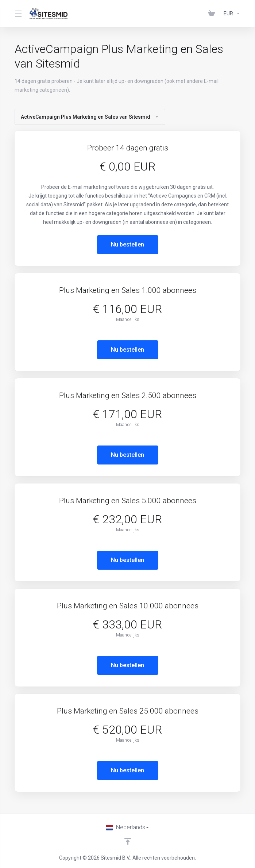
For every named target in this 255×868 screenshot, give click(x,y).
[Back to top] (128, 841)
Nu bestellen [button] (127, 244)
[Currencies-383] (231, 14)
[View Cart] (213, 14)
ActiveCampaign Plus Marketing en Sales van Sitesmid (90, 117)
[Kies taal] (128, 827)
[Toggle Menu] (18, 14)
